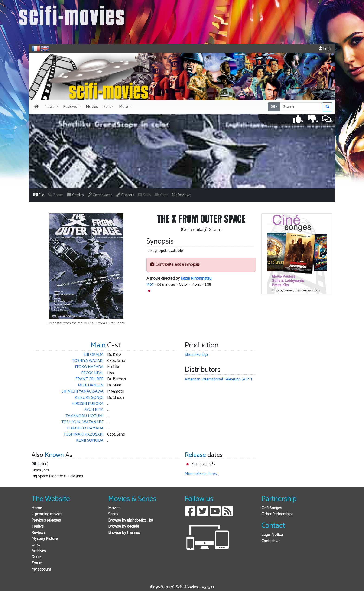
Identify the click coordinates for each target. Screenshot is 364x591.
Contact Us (271, 541)
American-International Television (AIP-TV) (221, 379)
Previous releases (46, 520)
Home (37, 508)
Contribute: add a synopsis (175, 265)
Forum (37, 563)
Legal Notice (272, 535)
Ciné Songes (272, 508)
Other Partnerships (277, 514)
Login (326, 49)
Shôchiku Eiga (197, 355)
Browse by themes (124, 533)
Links (36, 545)
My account (41, 570)
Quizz (36, 557)
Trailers (38, 527)
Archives (39, 551)
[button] (51, 107)
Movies (114, 508)
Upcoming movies (47, 514)
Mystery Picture (45, 539)
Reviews (38, 533)
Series (113, 514)
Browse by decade (124, 527)
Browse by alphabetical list (131, 520)
